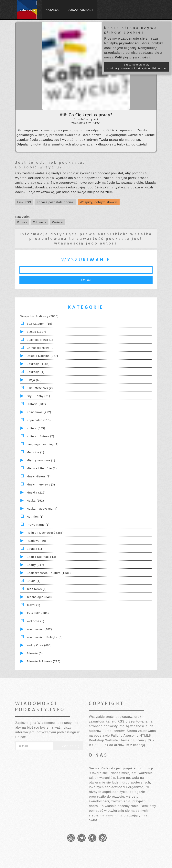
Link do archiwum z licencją (124, 745)
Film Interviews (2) (40, 388)
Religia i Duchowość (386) (45, 533)
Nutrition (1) (35, 517)
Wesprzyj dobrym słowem (99, 202)
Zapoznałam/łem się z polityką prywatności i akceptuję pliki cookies (137, 67)
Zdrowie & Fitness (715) (44, 661)
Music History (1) (39, 476)
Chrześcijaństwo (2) (41, 348)
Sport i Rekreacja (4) (41, 557)
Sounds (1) (34, 549)
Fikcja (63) (34, 380)
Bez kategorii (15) (39, 324)
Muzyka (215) (36, 493)
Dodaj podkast (80, 10)
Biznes (22, 222)
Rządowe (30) (36, 541)
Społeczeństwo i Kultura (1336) (49, 573)
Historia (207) (36, 404)
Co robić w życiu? (39, 167)
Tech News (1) (37, 589)
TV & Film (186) (38, 613)
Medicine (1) (35, 452)
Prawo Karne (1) (38, 525)
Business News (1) (40, 340)
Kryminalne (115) (39, 420)
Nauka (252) (35, 501)
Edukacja (40, 222)
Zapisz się (68, 746)
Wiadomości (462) (39, 629)
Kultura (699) (36, 428)
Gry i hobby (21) (38, 396)
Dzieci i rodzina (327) (42, 356)
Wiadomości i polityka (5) (45, 637)
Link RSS (24, 202)
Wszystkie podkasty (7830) (39, 316)
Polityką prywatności (122, 43)
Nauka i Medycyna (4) (42, 509)
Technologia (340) (39, 597)
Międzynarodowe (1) (41, 460)
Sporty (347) (35, 565)
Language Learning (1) (43, 444)
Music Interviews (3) (41, 484)
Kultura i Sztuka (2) (40, 436)
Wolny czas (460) (39, 645)
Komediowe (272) (39, 412)
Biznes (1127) (36, 332)
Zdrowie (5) (35, 653)
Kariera (57, 222)
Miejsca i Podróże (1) (42, 468)
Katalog (53, 10)
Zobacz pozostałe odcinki (55, 202)
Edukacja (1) (36, 372)
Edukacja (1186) (38, 364)
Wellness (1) (36, 621)
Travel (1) (33, 605)
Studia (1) (34, 581)
